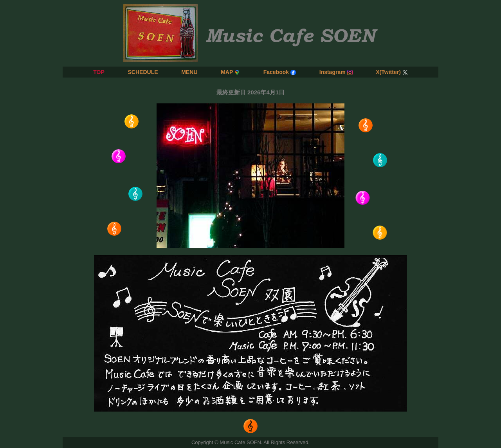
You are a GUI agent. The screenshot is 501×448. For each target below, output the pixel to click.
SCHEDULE (143, 72)
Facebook (280, 72)
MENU (189, 72)
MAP (230, 72)
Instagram (336, 72)
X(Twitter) (392, 72)
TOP (99, 72)
